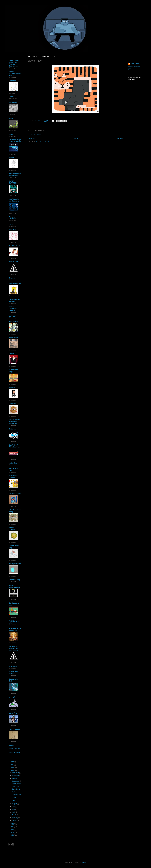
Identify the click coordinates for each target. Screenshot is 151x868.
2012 (12, 824)
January (15, 820)
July (14, 807)
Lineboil (12, 97)
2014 (12, 768)
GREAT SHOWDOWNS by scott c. (15, 73)
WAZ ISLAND (13, 262)
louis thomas (13, 322)
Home (76, 138)
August (15, 804)
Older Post (119, 138)
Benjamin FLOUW (15, 494)
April (14, 812)
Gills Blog (12, 404)
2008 (12, 835)
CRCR (11, 224)
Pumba (11, 354)
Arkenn (11, 158)
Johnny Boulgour (15, 564)
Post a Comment (36, 134)
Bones (14, 800)
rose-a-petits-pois (15, 283)
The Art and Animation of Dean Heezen (13, 648)
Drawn (11, 134)
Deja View (12, 81)
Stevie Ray (13, 278)
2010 (12, 830)
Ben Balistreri (14, 338)
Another (14, 792)
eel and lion (13, 666)
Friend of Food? (17, 795)
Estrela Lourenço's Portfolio (13, 309)
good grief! (13, 697)
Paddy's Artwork (15, 729)
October (15, 778)
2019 (12, 762)
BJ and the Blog (14, 580)
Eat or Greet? (16, 789)
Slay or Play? (16, 786)
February (15, 818)
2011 (12, 827)
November (16, 776)
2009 (12, 832)
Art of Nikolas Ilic (15, 246)
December (16, 773)
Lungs (14, 797)
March (14, 815)
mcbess (12, 745)
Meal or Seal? (16, 784)
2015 (12, 765)
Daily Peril (12, 230)
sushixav (12, 388)
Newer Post (32, 138)
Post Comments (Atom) (44, 142)
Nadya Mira (13, 463)
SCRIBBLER (13, 102)
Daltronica (12, 429)
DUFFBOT (12, 316)
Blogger (84, 862)
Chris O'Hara (135, 64)
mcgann (12, 118)
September (16, 781)
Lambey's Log (14, 713)
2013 (12, 770)
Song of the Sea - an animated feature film (15, 422)
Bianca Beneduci (15, 749)
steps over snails (15, 753)
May (14, 809)
